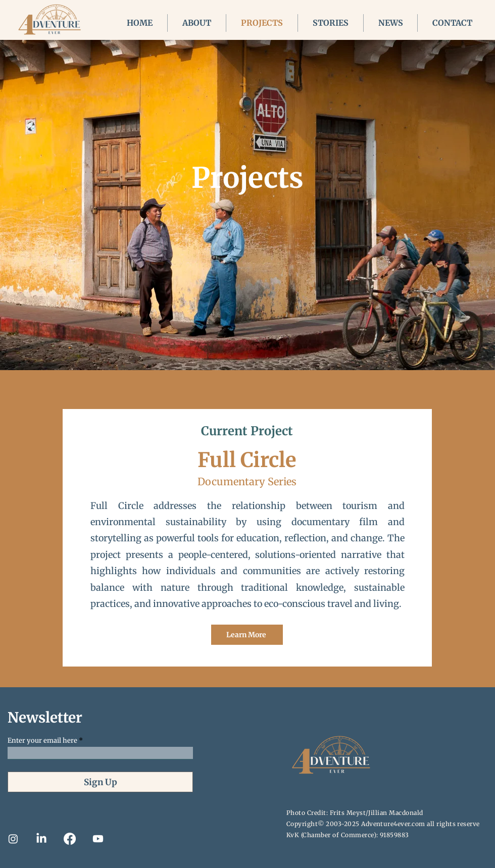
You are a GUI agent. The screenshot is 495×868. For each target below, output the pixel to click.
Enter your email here (42, 741)
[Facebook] (70, 839)
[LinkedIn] (41, 839)
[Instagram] (13, 839)
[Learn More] (247, 635)
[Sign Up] (100, 782)
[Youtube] (98, 839)
